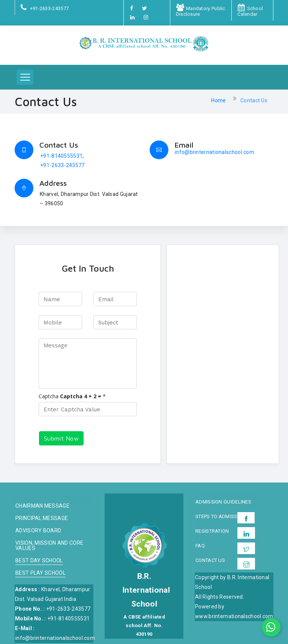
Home (218, 100)
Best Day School (39, 561)
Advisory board (38, 531)
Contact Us (254, 100)
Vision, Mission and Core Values (49, 546)
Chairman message (42, 506)
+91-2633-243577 (62, 165)
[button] (25, 77)
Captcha (49, 396)
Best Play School (40, 573)
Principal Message (42, 518)
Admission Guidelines (223, 502)
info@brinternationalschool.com (214, 152)
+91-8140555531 (61, 156)
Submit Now (61, 438)
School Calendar (250, 11)
